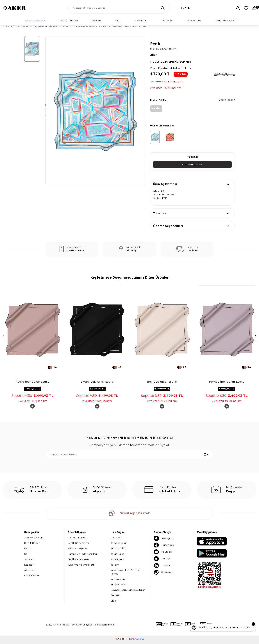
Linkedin (163, 566)
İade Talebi (117, 559)
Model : (171, 62)
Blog (113, 601)
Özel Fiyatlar (32, 576)
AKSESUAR (194, 21)
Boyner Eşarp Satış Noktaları (128, 590)
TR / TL (187, 8)
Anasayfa (10, 27)
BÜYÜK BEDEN (69, 21)
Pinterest (163, 572)
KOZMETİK (166, 21)
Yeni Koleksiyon (33, 538)
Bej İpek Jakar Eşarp (162, 382)
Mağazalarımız (119, 585)
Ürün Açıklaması (165, 184)
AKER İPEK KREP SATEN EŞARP (90, 27)
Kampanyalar (119, 543)
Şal (26, 554)
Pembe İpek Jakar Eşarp (227, 382)
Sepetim (116, 595)
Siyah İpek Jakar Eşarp (97, 382)
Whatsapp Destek (129, 513)
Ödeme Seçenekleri (168, 226)
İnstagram (164, 538)
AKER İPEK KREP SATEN (124, 27)
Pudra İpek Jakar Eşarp (32, 382)
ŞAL (118, 21)
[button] (45, 105)
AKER (66, 27)
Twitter (162, 559)
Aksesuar (30, 570)
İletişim (115, 565)
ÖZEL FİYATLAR (225, 21)
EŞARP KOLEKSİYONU (46, 27)
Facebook (164, 545)
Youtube (163, 552)
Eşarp (28, 548)
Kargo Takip (117, 554)
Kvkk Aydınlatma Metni (81, 565)
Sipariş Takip (118, 548)
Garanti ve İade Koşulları (82, 554)
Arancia (29, 559)
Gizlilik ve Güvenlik (78, 559)
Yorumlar (160, 213)
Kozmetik (30, 565)
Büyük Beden (32, 543)
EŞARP (97, 21)
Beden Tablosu (227, 100)
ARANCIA (140, 21)
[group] (95, 111)
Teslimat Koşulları (78, 538)
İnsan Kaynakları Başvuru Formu (126, 572)
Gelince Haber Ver (192, 165)
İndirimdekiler (119, 579)
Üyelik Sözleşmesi (78, 543)
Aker (154, 55)
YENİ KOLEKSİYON (35, 21)
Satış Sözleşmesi (78, 548)
